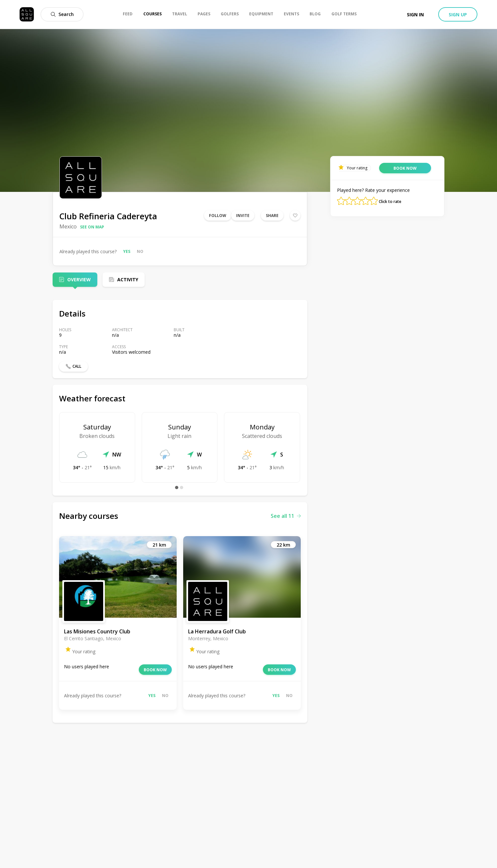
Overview (79, 279)
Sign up (458, 15)
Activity (128, 279)
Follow (218, 216)
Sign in (415, 15)
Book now (155, 670)
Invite (243, 216)
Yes (127, 251)
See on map (92, 227)
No (140, 251)
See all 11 (286, 516)
